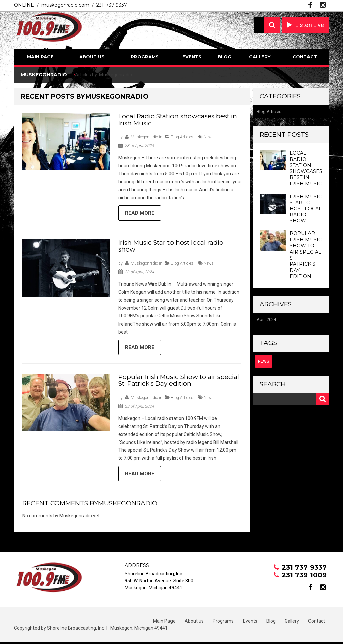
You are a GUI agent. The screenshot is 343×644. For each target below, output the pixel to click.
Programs (145, 57)
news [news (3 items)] (263, 361)
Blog (225, 57)
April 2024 (266, 320)
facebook (310, 5)
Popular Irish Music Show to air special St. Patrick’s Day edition (179, 382)
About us (92, 57)
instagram (323, 5)
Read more (140, 213)
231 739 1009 (304, 577)
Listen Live (310, 25)
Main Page (40, 57)
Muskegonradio (144, 137)
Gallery (260, 57)
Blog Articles (182, 137)
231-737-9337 (112, 5)
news (209, 137)
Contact (305, 57)
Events (192, 57)
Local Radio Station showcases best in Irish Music (178, 120)
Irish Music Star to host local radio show (171, 247)
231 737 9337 (304, 570)
